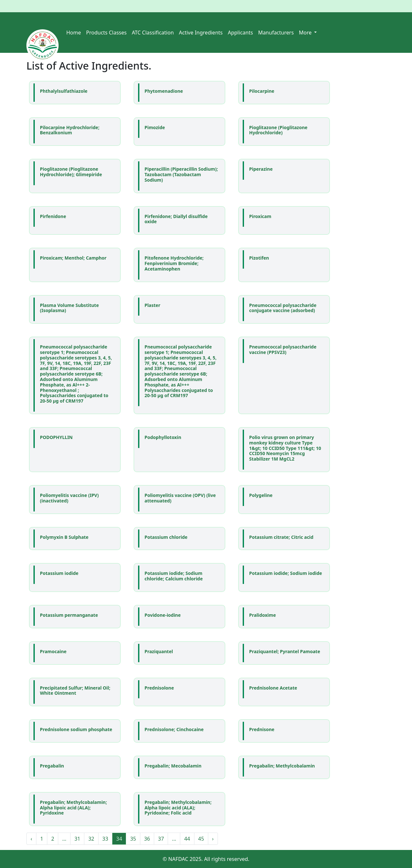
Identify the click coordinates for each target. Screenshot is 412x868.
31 (77, 839)
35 (133, 839)
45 (201, 839)
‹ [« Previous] (31, 839)
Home (74, 33)
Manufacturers (276, 33)
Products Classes (107, 33)
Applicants (240, 33)
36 (147, 839)
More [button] (306, 33)
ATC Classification (153, 33)
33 (105, 839)
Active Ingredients (201, 33)
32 (91, 839)
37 (161, 839)
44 (187, 839)
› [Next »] (213, 839)
